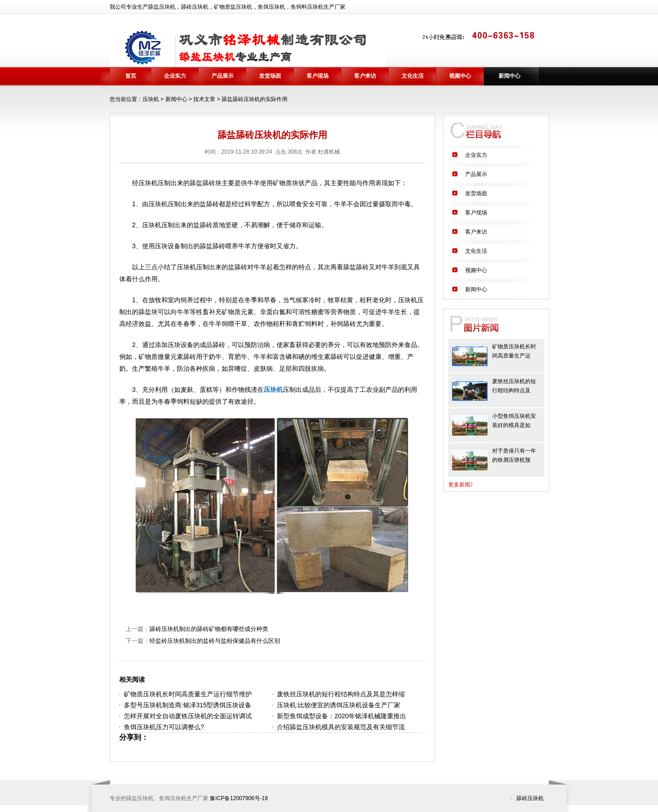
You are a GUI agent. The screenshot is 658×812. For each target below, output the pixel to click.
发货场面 (270, 76)
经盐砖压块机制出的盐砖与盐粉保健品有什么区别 (215, 641)
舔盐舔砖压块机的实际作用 (255, 99)
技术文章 (204, 99)
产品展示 (223, 76)
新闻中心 (509, 76)
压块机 (151, 99)
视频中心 (460, 76)
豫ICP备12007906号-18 (239, 798)
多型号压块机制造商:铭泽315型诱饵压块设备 (188, 705)
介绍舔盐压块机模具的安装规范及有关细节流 (341, 727)
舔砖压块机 (530, 798)
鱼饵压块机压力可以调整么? (164, 727)
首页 (131, 76)
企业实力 (175, 76)
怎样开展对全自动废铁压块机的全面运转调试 (188, 716)
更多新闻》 (462, 485)
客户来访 (365, 76)
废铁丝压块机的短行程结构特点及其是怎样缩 (341, 694)
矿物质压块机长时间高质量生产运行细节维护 (188, 694)
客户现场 (318, 76)
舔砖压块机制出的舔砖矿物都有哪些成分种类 (209, 629)
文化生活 (413, 76)
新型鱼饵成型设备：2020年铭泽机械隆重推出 (342, 716)
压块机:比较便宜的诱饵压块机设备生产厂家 (339, 705)
